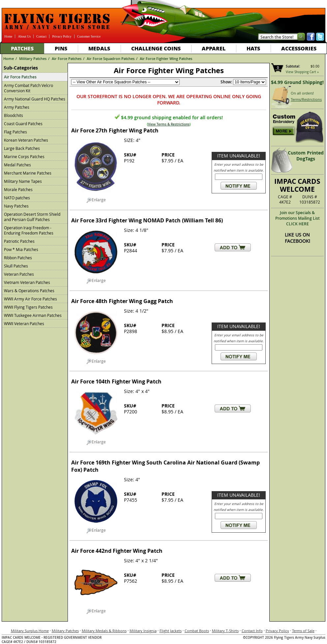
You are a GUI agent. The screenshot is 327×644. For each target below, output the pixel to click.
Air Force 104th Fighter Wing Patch (116, 381)
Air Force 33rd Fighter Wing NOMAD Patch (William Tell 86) (147, 220)
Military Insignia (143, 631)
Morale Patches (18, 189)
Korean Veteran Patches (26, 140)
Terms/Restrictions (306, 99)
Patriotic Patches (19, 241)
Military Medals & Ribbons (104, 631)
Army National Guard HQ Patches (35, 99)
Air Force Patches (67, 58)
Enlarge (96, 200)
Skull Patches (16, 266)
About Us (24, 36)
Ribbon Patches (18, 258)
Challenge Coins (156, 48)
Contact (41, 36)
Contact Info (252, 631)
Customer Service (89, 36)
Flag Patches (15, 132)
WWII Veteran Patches (24, 323)
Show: (226, 82)
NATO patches (17, 198)
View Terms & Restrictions (169, 124)
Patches (22, 48)
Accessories (299, 48)
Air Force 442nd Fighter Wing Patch (117, 551)
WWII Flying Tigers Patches (28, 307)
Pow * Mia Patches (21, 249)
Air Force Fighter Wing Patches (166, 58)
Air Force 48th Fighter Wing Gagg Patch (122, 301)
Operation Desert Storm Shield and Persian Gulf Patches (32, 217)
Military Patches (33, 58)
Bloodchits (14, 115)
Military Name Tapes (23, 181)
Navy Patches (16, 206)
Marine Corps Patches (24, 156)
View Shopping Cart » (302, 72)
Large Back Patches (22, 148)
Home (8, 36)
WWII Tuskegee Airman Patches (33, 315)
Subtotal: (293, 66)
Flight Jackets (171, 631)
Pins (61, 48)
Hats (253, 48)
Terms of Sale (303, 631)
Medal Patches (17, 165)
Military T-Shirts (225, 631)
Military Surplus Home (30, 631)
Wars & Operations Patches (29, 291)
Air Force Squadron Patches (111, 58)
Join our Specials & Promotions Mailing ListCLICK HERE (297, 218)
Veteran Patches (19, 274)
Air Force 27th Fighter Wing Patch (115, 130)
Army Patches (17, 107)
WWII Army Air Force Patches (30, 299)
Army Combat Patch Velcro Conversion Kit (29, 88)
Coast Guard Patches (23, 124)
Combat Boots (197, 631)
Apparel (214, 48)
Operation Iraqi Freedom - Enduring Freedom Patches (29, 230)
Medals (99, 48)
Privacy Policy (62, 36)
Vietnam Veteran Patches (27, 282)
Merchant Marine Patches (28, 173)
